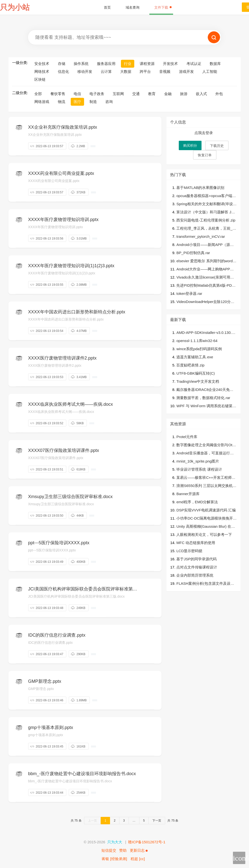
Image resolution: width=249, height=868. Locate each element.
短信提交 (109, 850)
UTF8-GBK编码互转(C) (195, 373)
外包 (219, 94)
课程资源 (147, 64)
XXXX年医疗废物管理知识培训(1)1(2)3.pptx (71, 266)
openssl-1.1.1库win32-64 (197, 341)
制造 (93, 102)
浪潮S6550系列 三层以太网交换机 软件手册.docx (204, 486)
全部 (38, 94)
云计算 (106, 71)
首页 (107, 7)
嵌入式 (201, 94)
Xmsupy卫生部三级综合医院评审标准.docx (70, 497)
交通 (136, 94)
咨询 (109, 102)
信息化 (63, 71)
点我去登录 (204, 133)
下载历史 (217, 146)
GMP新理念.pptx (45, 681)
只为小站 (15, 7)
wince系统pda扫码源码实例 (199, 349)
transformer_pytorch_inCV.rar (201, 236)
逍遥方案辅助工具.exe (195, 357)
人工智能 (210, 71)
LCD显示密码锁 (189, 551)
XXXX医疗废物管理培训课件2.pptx (62, 358)
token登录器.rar (189, 293)
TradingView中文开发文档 (198, 381)
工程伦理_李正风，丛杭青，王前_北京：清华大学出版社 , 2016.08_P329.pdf (206, 229)
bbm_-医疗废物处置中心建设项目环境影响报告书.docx (82, 774)
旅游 (184, 94)
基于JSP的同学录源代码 (196, 559)
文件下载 (163, 7)
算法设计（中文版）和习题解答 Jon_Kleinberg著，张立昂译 (206, 212)
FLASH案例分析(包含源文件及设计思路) (205, 584)
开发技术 (170, 64)
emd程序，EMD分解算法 (197, 502)
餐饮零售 (58, 94)
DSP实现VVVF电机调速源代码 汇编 (206, 510)
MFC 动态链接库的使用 (196, 543)
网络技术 (42, 71)
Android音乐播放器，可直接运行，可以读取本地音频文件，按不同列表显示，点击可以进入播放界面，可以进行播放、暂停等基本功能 (206, 454)
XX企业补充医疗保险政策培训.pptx (63, 127)
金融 (168, 94)
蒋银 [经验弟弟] (114, 859)
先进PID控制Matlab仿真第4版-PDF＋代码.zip (205, 286)
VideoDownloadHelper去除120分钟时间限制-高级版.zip (205, 302)
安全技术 (42, 64)
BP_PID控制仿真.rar (193, 253)
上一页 (92, 821)
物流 (62, 102)
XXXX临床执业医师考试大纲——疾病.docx (71, 404)
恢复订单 (205, 155)
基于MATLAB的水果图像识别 (200, 188)
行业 (128, 64)
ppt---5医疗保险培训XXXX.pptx (59, 543)
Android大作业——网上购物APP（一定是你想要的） (203, 270)
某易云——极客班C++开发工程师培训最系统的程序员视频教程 (206, 478)
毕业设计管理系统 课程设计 (199, 469)
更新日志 (139, 850)
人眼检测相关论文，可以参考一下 (204, 535)
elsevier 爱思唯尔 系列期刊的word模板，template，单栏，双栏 (206, 261)
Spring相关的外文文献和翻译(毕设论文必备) (206, 204)
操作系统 (81, 64)
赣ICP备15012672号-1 (147, 842)
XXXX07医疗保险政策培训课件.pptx (64, 450)
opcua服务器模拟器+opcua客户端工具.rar (206, 196)
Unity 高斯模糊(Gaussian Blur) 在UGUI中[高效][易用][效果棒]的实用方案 (206, 527)
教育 (152, 94)
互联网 (118, 94)
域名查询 (133, 7)
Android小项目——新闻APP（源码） (203, 245)
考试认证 (194, 64)
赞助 (123, 850)
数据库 (215, 64)
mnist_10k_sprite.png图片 (198, 461)
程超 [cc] (138, 859)
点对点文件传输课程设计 (197, 567)
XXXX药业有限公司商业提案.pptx (61, 173)
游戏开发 (186, 71)
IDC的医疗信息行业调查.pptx (57, 635)
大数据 (126, 71)
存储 (62, 64)
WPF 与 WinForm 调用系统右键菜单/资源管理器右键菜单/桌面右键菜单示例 (205, 406)
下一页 (157, 821)
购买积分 (190, 145)
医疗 (77, 102)
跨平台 (145, 71)
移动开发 (85, 71)
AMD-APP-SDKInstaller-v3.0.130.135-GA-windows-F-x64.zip (206, 333)
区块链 (40, 79)
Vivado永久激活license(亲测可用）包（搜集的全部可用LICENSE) (205, 278)
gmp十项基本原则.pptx (51, 727)
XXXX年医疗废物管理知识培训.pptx (63, 220)
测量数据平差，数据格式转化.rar (203, 398)
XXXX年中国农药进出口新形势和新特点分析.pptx (77, 312)
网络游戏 (42, 102)
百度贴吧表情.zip (190, 365)
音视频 (165, 71)
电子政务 (97, 94)
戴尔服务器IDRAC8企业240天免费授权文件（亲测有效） (205, 390)
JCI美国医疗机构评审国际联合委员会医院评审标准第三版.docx (83, 589)
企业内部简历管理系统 (195, 575)
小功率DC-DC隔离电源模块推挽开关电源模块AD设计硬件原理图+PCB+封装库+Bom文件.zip (206, 519)
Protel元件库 (187, 437)
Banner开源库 (188, 494)
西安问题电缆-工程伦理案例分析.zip (206, 220)
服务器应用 (106, 64)
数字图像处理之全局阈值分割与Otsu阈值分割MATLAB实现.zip (206, 445)
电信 (77, 94)
